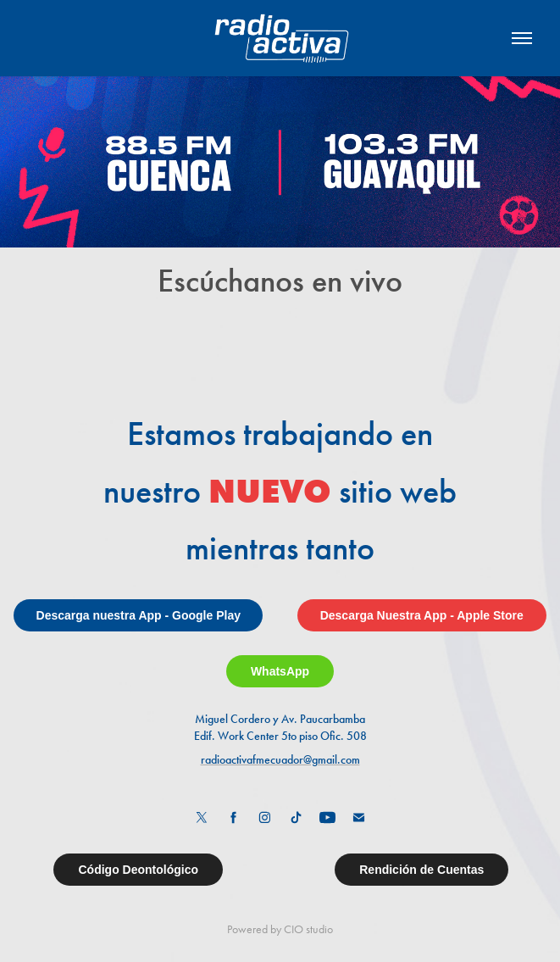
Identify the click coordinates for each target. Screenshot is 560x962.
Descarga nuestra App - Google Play (139, 615)
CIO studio (308, 929)
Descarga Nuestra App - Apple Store (422, 615)
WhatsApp (280, 671)
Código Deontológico (138, 870)
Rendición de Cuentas (421, 870)
